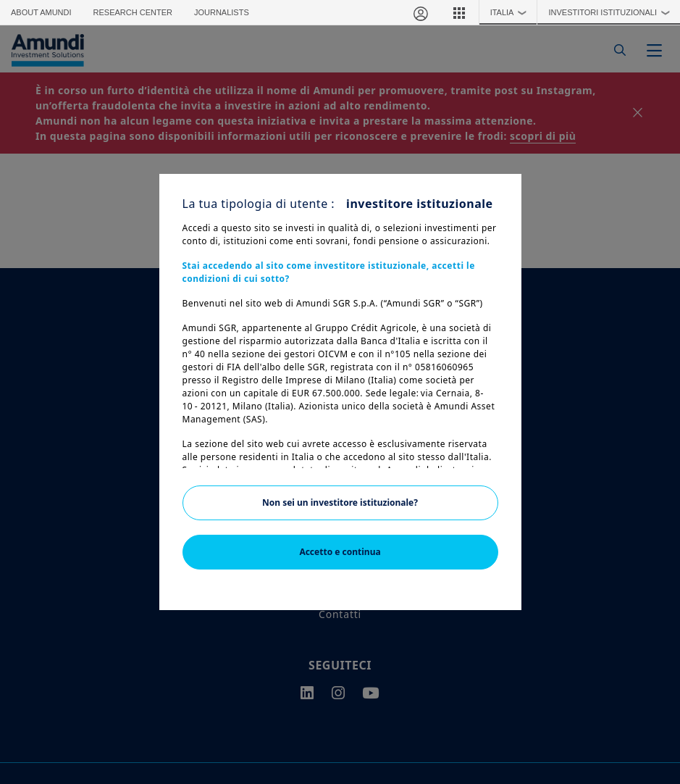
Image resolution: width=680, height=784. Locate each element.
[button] (459, 12)
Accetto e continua (340, 552)
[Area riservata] (420, 12)
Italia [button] (512, 12)
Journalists (222, 12)
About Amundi (41, 12)
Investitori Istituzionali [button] (612, 12)
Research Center (133, 12)
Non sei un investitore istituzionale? (340, 502)
